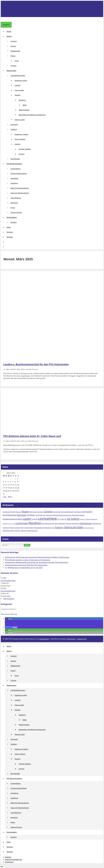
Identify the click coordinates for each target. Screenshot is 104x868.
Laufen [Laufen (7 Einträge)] (27, 519)
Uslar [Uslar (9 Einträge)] (80, 527)
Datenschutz (82, 639)
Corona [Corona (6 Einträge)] (48, 512)
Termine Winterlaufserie (19, 174)
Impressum (71, 639)
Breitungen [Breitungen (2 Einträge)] (33, 512)
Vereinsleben (13, 217)
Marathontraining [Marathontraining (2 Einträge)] (48, 523)
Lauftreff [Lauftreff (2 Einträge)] (35, 519)
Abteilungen (12, 71)
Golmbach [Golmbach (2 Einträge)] (78, 512)
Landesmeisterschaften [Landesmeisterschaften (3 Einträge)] (12, 519)
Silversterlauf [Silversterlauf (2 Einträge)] (29, 528)
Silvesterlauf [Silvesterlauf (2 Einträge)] (38, 528)
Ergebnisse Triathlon (21, 134)
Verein (10, 36)
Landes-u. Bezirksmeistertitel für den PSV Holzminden (36, 364)
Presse (14, 56)
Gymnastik (14, 125)
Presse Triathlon (20, 139)
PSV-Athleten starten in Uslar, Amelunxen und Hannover (27, 560)
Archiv (17, 61)
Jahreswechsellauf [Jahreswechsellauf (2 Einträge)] (78, 515)
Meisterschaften (24, 110)
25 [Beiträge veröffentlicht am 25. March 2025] (6, 491)
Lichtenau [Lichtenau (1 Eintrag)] (82, 519)
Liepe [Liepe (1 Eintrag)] (13, 524)
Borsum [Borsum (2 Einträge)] (19, 512)
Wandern (14, 222)
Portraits (13, 66)
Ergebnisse (14, 183)
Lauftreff (18, 85)
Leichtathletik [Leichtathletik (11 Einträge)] (47, 519)
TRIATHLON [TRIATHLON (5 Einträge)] (70, 527)
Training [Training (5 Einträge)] (59, 527)
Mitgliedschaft (15, 51)
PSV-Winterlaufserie (15, 164)
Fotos (9, 227)
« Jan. (5, 497)
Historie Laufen (20, 120)
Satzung (13, 46)
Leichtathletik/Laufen (19, 76)
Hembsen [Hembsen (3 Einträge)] (31, 515)
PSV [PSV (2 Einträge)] (22, 528)
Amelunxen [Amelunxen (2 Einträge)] (7, 512)
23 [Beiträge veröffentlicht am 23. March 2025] (18, 488)
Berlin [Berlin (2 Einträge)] (13, 512)
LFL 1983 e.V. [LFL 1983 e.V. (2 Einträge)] (62, 519)
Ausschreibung (16, 169)
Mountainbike (15, 159)
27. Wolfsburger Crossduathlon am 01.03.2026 (24, 568)
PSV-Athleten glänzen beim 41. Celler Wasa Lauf (32, 436)
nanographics (44, 639)
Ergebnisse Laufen (21, 80)
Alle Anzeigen (9, 599)
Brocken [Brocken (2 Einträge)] (40, 512)
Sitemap (8, 857)
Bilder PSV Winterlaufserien (20, 188)
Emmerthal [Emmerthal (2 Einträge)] (56, 512)
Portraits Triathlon (25, 149)
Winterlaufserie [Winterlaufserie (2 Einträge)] (32, 531)
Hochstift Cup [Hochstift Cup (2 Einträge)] (40, 515)
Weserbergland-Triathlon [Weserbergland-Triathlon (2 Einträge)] (11, 531)
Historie (18, 144)
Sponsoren (14, 203)
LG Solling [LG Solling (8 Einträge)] (73, 519)
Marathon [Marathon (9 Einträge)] (35, 523)
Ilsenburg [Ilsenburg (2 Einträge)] (49, 515)
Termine (10, 232)
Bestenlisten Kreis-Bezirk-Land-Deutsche (32, 115)
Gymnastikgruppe (8, 581)
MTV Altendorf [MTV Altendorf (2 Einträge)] (60, 523)
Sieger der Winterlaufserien (20, 193)
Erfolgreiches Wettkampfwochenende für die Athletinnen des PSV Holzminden (36, 562)
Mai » (10, 497)
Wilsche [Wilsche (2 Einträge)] (23, 531)
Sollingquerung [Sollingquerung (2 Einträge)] (49, 528)
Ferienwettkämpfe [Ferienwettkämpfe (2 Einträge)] (67, 512)
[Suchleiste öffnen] (2, 19)
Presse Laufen (19, 90)
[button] (6, 242)
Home (9, 31)
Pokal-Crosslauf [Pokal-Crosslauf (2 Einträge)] (15, 528)
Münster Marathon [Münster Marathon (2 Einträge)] (72, 523)
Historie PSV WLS (16, 212)
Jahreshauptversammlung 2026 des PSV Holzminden (26, 565)
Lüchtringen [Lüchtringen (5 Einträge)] (22, 523)
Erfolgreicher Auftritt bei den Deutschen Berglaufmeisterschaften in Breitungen (37, 557)
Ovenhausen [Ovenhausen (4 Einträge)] (86, 523)
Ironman (22, 154)
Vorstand (14, 41)
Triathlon (15, 129)
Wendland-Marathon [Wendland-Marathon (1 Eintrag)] (89, 528)
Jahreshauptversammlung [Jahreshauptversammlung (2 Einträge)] (62, 515)
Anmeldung (14, 178)
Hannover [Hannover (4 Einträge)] (22, 515)
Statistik (18, 95)
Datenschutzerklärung (13, 859)
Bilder (25, 105)
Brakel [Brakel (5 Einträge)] (25, 512)
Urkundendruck (16, 198)
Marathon (23, 100)
